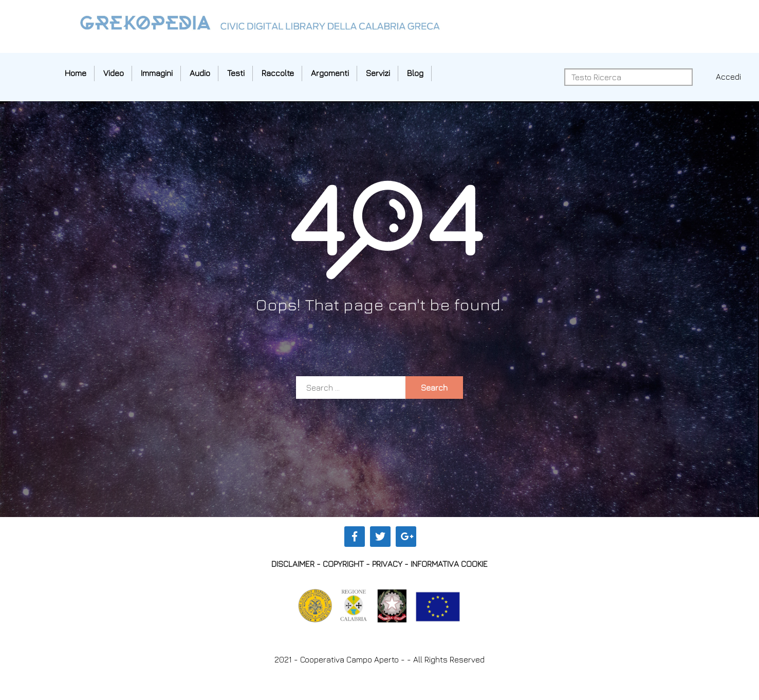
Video (114, 73)
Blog (415, 73)
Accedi (728, 77)
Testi (236, 73)
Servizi (378, 73)
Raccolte (278, 73)
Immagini (157, 73)
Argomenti (330, 73)
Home (76, 73)
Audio (200, 73)
